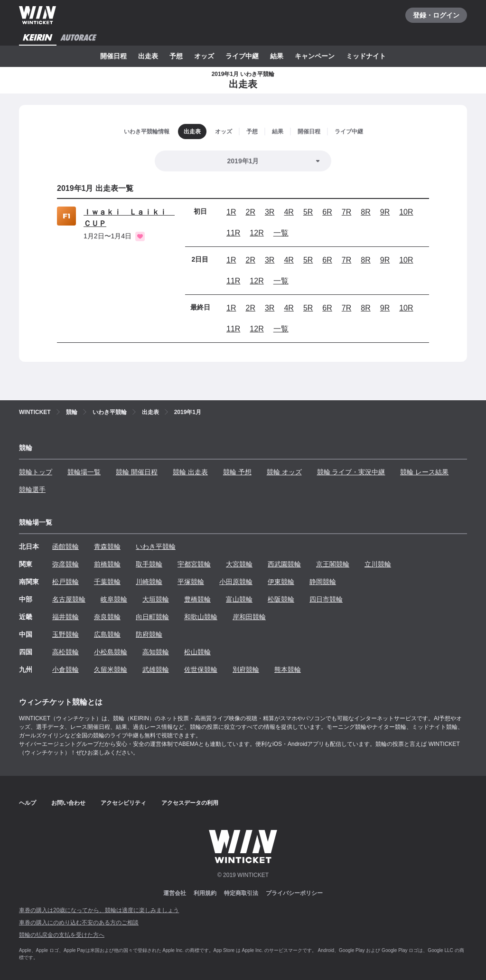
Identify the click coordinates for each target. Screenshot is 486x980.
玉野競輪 (65, 634)
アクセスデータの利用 (190, 803)
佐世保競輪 (201, 669)
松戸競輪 (65, 582)
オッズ (204, 56)
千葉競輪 (107, 582)
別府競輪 (246, 669)
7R (346, 212)
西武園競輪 (284, 564)
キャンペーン (315, 56)
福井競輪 (65, 617)
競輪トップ (36, 472)
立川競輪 (378, 564)
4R (289, 212)
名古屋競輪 (69, 599)
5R (308, 212)
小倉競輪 (65, 669)
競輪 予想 (237, 472)
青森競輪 (107, 547)
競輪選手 (32, 490)
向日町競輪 (152, 617)
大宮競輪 (239, 564)
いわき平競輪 (156, 547)
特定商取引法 (241, 893)
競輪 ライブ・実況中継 (351, 472)
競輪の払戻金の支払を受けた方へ (62, 935)
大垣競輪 (156, 599)
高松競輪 (65, 652)
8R (365, 212)
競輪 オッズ (284, 472)
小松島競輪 (111, 652)
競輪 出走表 (190, 472)
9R (385, 212)
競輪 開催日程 (137, 472)
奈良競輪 (107, 617)
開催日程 (113, 56)
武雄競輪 (156, 669)
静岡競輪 (323, 582)
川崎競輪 (149, 582)
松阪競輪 (281, 599)
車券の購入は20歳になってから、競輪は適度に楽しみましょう (99, 910)
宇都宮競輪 (194, 564)
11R (233, 233)
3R (270, 212)
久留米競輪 (111, 669)
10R (406, 212)
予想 (176, 56)
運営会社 (175, 893)
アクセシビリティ (123, 803)
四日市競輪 (326, 599)
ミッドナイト (366, 56)
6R (327, 212)
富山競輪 (239, 599)
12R (257, 233)
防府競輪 (149, 634)
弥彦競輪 (65, 564)
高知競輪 (156, 652)
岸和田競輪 (249, 617)
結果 (277, 56)
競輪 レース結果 (424, 472)
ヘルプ (28, 803)
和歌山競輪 (201, 617)
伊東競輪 (281, 582)
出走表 (148, 56)
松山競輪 (197, 652)
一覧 (281, 233)
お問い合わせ (68, 803)
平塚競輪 (191, 582)
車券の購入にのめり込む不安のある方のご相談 (79, 923)
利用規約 (205, 893)
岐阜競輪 (114, 599)
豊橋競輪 (197, 599)
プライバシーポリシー (294, 893)
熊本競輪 (288, 669)
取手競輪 (149, 564)
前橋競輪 (107, 564)
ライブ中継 (242, 56)
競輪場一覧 (84, 472)
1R (231, 212)
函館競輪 (65, 547)
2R (250, 212)
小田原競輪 (236, 582)
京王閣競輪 (333, 564)
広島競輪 (107, 634)
